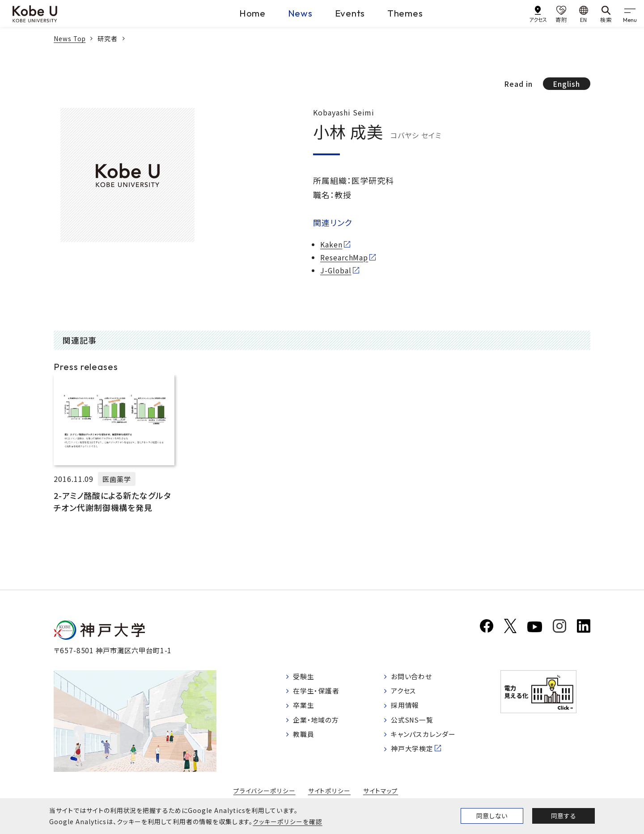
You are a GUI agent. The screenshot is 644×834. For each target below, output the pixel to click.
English (566, 84)
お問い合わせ (417, 679)
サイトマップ (380, 793)
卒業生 (305, 709)
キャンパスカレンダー (430, 739)
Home (239, 13)
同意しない (492, 816)
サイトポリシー (329, 793)
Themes (410, 13)
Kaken (331, 245)
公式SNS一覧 (418, 724)
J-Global (336, 270)
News (293, 13)
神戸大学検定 (418, 754)
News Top (70, 38)
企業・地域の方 (318, 724)
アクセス (409, 694)
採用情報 (410, 709)
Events (349, 13)
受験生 (305, 679)
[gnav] (631, 13)
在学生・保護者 (318, 694)
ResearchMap (344, 258)
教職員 (305, 739)
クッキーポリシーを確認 (287, 821)
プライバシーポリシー (265, 793)
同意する (563, 816)
